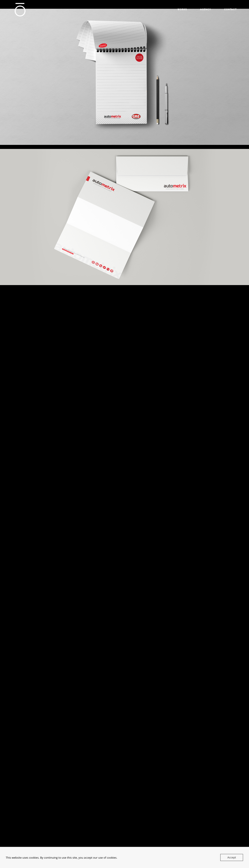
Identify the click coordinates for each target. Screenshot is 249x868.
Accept (232, 857)
